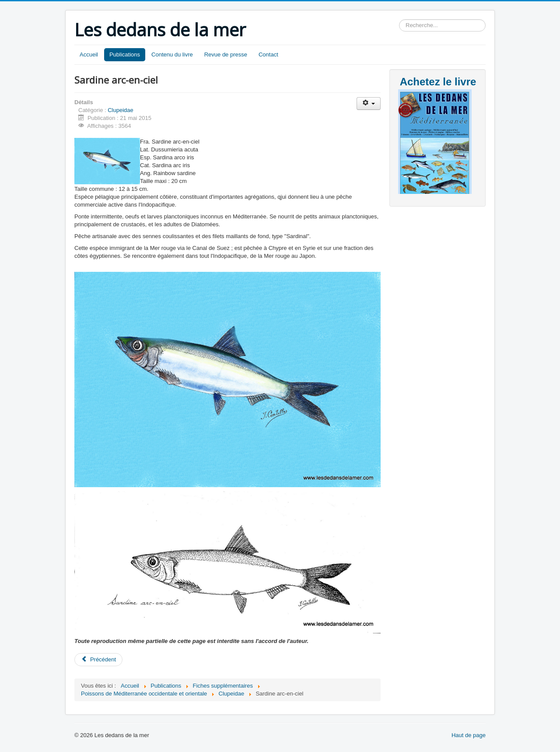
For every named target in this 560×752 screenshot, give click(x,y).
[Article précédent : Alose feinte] (98, 660)
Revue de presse (226, 54)
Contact (268, 54)
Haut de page (469, 735)
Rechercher (399, 19)
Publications (125, 54)
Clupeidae (121, 110)
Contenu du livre (172, 54)
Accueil (89, 54)
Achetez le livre (438, 82)
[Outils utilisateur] (369, 104)
